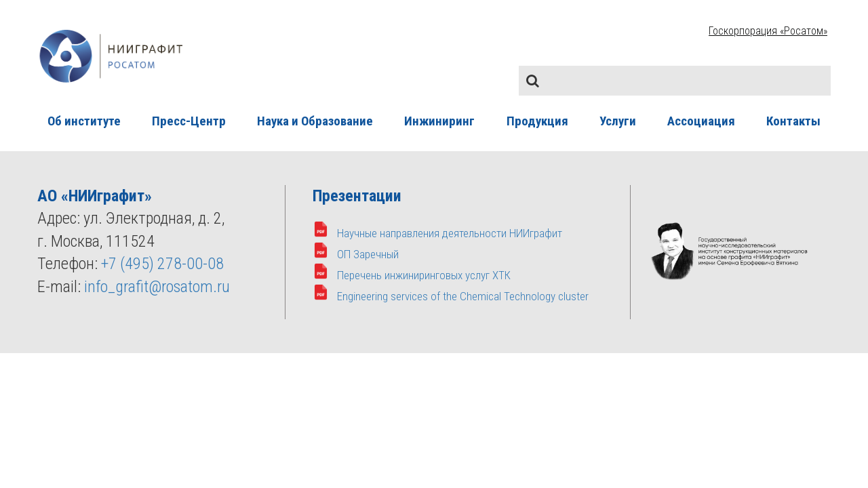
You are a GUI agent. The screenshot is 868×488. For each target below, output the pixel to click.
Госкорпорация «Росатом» (768, 31)
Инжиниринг (439, 121)
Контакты (793, 121)
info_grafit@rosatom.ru (157, 287)
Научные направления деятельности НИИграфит (450, 233)
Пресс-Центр (189, 121)
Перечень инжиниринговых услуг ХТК (424, 275)
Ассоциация (701, 121)
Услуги (618, 121)
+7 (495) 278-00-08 (162, 264)
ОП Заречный (368, 254)
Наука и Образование (315, 121)
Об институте (84, 121)
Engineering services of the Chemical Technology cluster (463, 296)
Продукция (537, 121)
